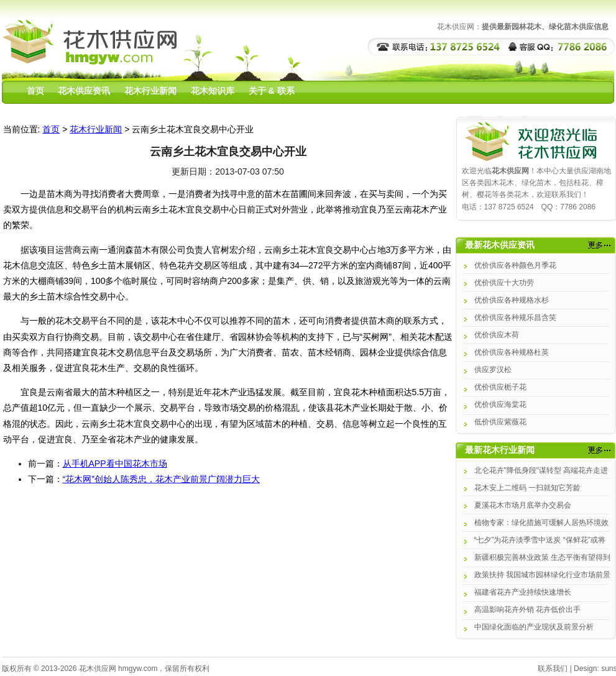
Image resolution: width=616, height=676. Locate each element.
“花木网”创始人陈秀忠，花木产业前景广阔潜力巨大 (161, 479)
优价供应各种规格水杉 (512, 300)
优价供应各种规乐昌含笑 (515, 317)
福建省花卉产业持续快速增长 (523, 592)
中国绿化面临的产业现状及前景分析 (534, 627)
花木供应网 (98, 669)
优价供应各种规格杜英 (512, 352)
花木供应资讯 (84, 91)
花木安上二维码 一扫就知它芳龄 (527, 488)
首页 (35, 91)
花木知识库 (213, 91)
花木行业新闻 (150, 91)
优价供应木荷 (497, 335)
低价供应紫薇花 (500, 422)
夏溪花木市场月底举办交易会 (523, 505)
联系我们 (553, 669)
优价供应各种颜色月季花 (515, 265)
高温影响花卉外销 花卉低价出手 (527, 610)
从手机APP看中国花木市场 (115, 464)
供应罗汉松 (493, 370)
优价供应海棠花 (500, 404)
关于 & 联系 (272, 91)
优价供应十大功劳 (504, 283)
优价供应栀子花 (500, 387)
